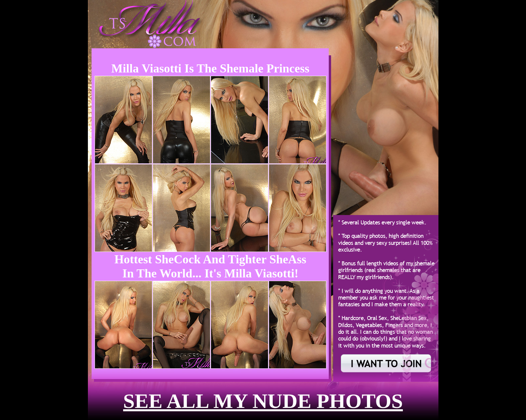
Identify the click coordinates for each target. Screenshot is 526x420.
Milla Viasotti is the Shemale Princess (210, 68)
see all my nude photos (263, 401)
